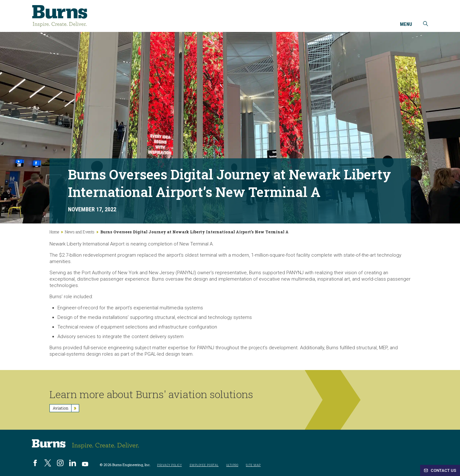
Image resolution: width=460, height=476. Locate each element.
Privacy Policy (170, 465)
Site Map (253, 465)
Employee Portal (204, 465)
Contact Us (440, 470)
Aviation (66, 408)
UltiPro (232, 465)
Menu (406, 25)
